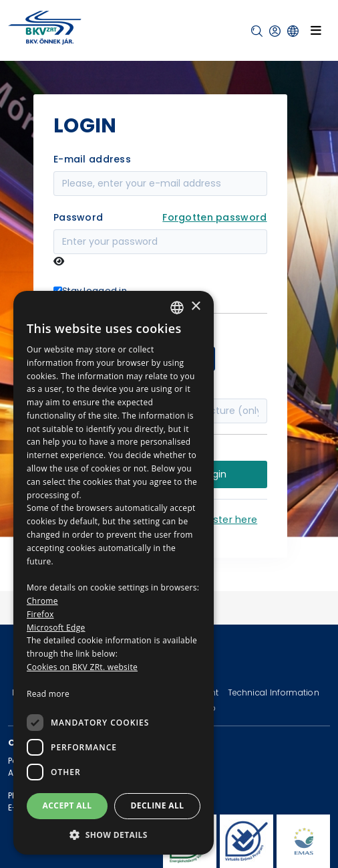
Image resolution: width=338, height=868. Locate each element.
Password (78, 217)
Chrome (42, 601)
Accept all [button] (67, 805)
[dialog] (114, 573)
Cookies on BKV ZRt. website (82, 667)
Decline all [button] (158, 805)
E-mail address (92, 159)
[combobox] (177, 308)
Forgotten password (214, 217)
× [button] (195, 307)
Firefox (40, 614)
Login (214, 474)
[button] (257, 31)
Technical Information (274, 692)
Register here (225, 520)
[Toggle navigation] (316, 30)
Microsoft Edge (56, 628)
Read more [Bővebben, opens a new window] (48, 694)
